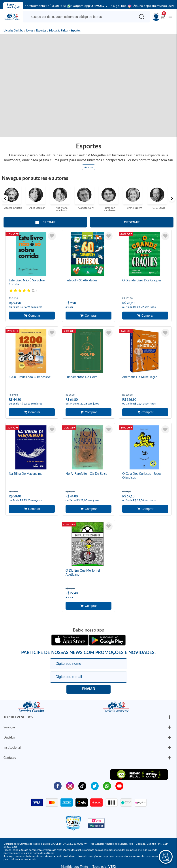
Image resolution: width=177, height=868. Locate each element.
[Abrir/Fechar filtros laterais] (45, 222)
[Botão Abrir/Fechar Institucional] (169, 717)
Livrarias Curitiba (13, 31)
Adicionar (32, 316)
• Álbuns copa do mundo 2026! (153, 6)
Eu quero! (88, 689)
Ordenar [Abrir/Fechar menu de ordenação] (132, 222)
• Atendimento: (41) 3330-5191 (46, 6)
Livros (30, 31)
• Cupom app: (89, 6)
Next (172, 198)
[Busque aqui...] (80, 17)
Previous (5, 198)
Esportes (76, 31)
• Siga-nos (119, 6)
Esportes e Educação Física (52, 31)
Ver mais (88, 167)
